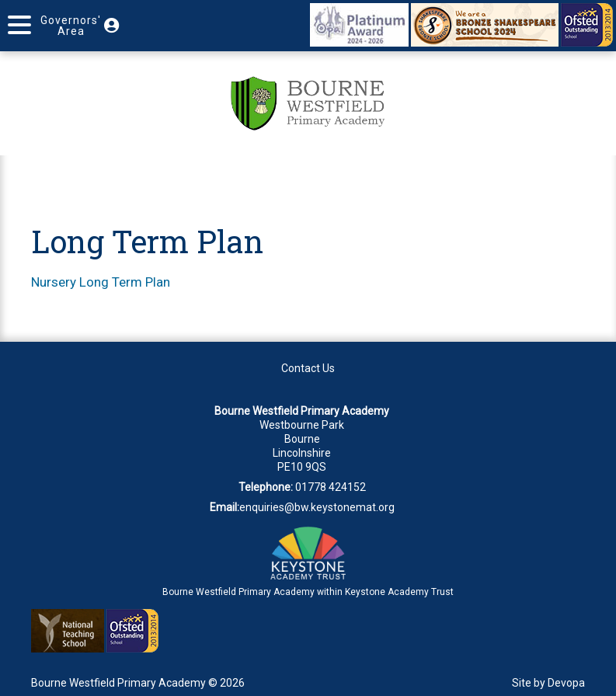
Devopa (566, 683)
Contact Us (308, 368)
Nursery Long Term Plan (101, 282)
